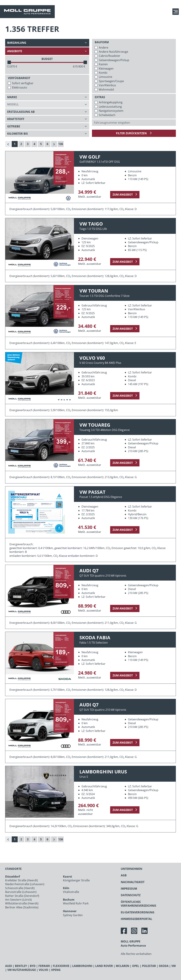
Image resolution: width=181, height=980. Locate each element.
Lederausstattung (110, 107)
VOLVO (43, 970)
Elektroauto (20, 87)
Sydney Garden (73, 915)
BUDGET (47, 59)
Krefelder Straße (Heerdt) (22, 880)
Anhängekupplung (111, 102)
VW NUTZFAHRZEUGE (22, 970)
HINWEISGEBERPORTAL (136, 919)
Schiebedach (107, 115)
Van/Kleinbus (107, 85)
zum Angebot (123, 195)
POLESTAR (149, 966)
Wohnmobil (106, 90)
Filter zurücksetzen (132, 133)
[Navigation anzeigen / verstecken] (176, 12)
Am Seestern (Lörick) (18, 900)
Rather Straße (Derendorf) (22, 896)
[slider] (9, 62)
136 (61, 144)
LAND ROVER (104, 966)
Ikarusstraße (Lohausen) (21, 892)
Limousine (106, 77)
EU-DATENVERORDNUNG (138, 912)
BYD (33, 966)
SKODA (164, 966)
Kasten (103, 64)
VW (174, 966)
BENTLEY (21, 966)
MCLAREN (122, 966)
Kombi (103, 73)
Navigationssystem (111, 111)
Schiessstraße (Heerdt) (20, 888)
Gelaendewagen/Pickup (114, 60)
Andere (104, 48)
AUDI (9, 966)
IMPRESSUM (129, 889)
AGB (124, 875)
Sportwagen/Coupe (111, 81)
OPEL (136, 966)
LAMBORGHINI (82, 966)
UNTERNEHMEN (132, 869)
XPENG (56, 970)
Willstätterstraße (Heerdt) (22, 903)
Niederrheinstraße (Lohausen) (25, 884)
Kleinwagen (106, 69)
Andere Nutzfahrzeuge (113, 52)
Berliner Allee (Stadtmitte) (22, 907)
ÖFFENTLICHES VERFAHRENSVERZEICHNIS (138, 904)
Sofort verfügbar (23, 83)
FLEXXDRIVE (61, 966)
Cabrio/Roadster (110, 56)
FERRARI (44, 966)
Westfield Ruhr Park (76, 903)
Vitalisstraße (71, 892)
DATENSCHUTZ (131, 895)
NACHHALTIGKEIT (133, 882)
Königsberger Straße (76, 880)
